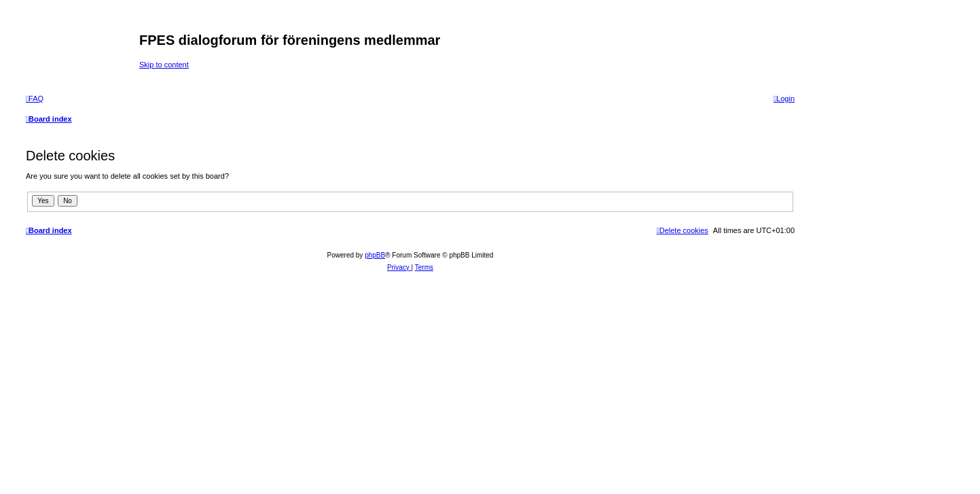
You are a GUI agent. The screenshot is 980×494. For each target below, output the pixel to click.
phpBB (375, 255)
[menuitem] (35, 99)
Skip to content (164, 65)
